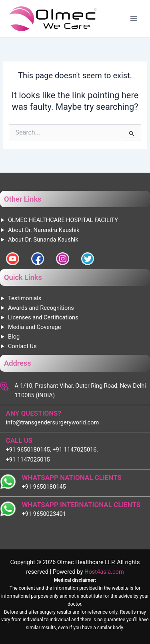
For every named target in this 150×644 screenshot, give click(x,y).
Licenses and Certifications (43, 317)
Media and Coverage (34, 327)
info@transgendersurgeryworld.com (53, 422)
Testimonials (25, 298)
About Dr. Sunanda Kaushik (43, 240)
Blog (14, 337)
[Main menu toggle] (134, 19)
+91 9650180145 (44, 487)
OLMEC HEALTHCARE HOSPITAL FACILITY (63, 220)
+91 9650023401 (44, 514)
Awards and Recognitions (41, 308)
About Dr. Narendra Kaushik (44, 230)
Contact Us (22, 346)
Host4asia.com (104, 572)
